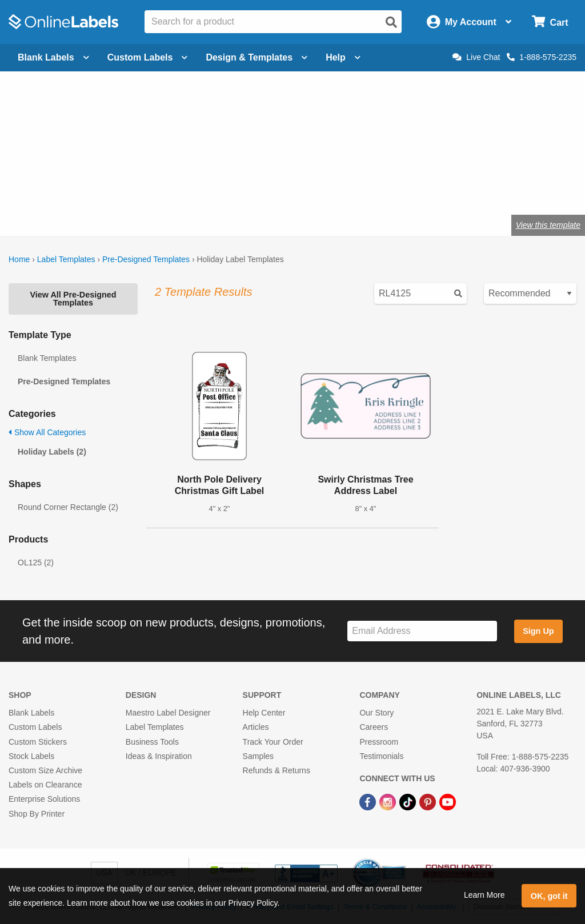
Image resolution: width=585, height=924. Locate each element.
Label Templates (66, 259)
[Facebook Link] (369, 801)
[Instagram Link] (389, 801)
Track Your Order (273, 742)
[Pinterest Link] (429, 801)
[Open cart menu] (550, 22)
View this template (548, 225)
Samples (258, 756)
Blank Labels (31, 713)
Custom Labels (35, 727)
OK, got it (549, 896)
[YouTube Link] (448, 801)
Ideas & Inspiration (159, 756)
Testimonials (381, 756)
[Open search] (391, 22)
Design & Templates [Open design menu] (257, 57)
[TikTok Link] (409, 801)
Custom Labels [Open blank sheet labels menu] (148, 57)
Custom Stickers (38, 742)
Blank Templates (47, 358)
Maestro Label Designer (168, 713)
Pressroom (379, 742)
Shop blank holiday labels (161, 188)
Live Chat (476, 57)
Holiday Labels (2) (52, 452)
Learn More (484, 895)
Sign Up (538, 631)
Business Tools (152, 742)
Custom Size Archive (45, 770)
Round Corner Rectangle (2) (68, 507)
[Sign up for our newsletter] (422, 631)
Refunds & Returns (277, 770)
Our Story (376, 713)
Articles (256, 727)
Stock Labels (31, 756)
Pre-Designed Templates (146, 259)
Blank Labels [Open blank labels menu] (53, 57)
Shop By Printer (37, 814)
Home (19, 259)
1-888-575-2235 (542, 57)
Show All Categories (47, 432)
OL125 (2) (36, 563)
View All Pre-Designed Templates (73, 299)
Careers (374, 727)
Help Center (264, 713)
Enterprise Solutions (44, 799)
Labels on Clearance (45, 785)
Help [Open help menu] (343, 57)
